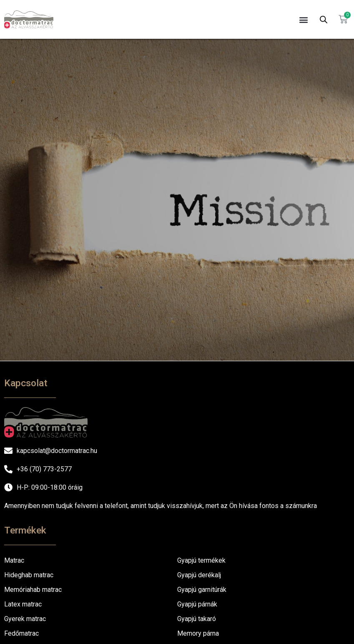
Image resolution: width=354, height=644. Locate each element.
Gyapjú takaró (197, 619)
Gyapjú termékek (201, 560)
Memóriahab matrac (33, 590)
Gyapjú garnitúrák (202, 590)
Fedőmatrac (21, 633)
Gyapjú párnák (197, 604)
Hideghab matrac (29, 575)
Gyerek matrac (25, 619)
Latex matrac (23, 604)
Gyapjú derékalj (199, 575)
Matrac (14, 560)
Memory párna (198, 633)
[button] (304, 19)
